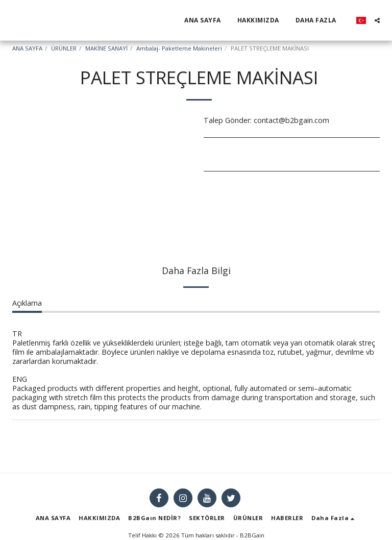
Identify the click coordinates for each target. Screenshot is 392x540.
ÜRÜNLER (64, 48)
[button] (377, 20)
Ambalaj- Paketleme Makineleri (179, 48)
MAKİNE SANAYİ (106, 48)
